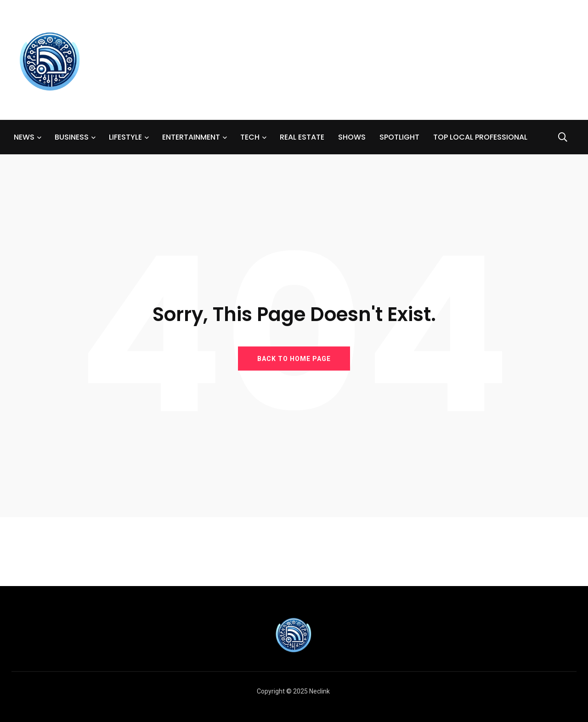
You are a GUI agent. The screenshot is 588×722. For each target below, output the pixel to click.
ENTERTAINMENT (191, 137)
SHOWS (352, 137)
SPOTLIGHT (399, 137)
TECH (250, 137)
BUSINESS (72, 137)
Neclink (319, 691)
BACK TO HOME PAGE (294, 358)
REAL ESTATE (302, 137)
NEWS (24, 137)
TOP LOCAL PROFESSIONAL (480, 137)
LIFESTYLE (125, 137)
